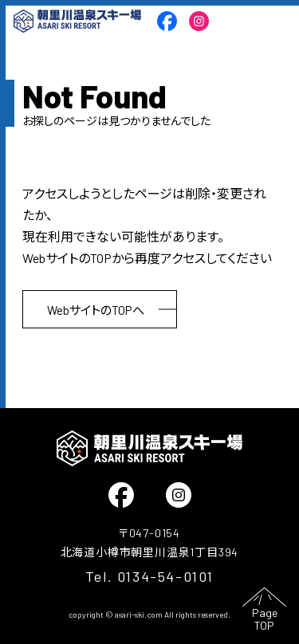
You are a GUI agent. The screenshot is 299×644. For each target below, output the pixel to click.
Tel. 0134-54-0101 (149, 576)
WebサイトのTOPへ (96, 310)
